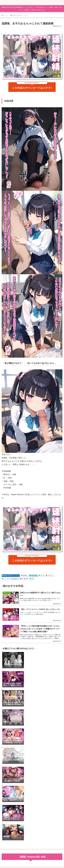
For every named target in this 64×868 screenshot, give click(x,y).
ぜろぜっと (50, 576)
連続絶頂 (15, 579)
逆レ (32, 579)
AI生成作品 (33, 576)
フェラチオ (6, 579)
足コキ (42, 576)
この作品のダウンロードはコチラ (32, 86)
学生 (26, 579)
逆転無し (25, 576)
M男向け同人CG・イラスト (11, 576)
